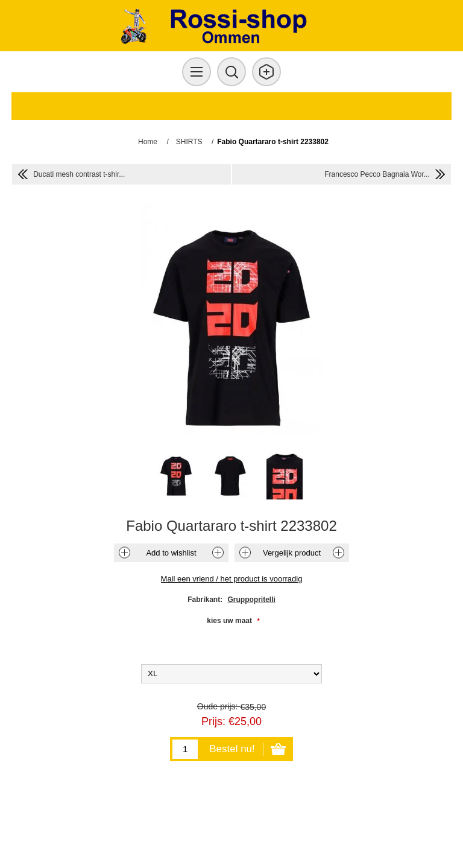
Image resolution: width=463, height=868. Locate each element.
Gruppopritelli (252, 600)
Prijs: (213, 721)
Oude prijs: (218, 706)
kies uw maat (230, 621)
